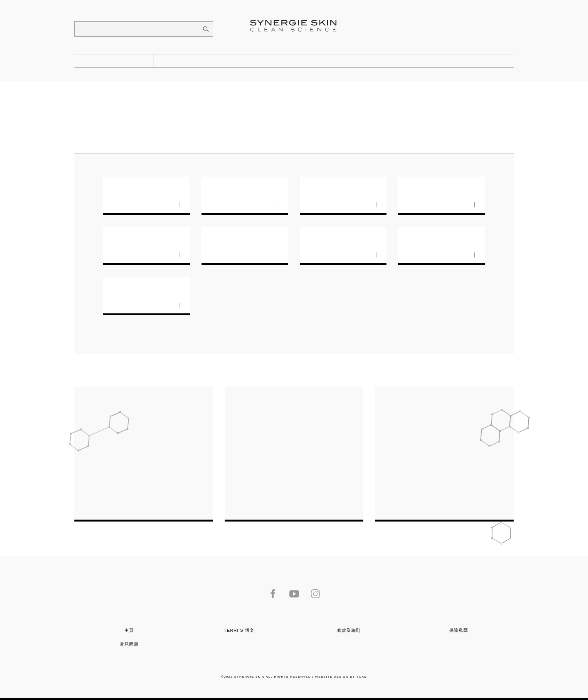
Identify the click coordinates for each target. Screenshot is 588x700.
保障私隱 (459, 630)
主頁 (129, 630)
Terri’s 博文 (239, 630)
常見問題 (129, 644)
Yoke (362, 677)
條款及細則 (349, 630)
